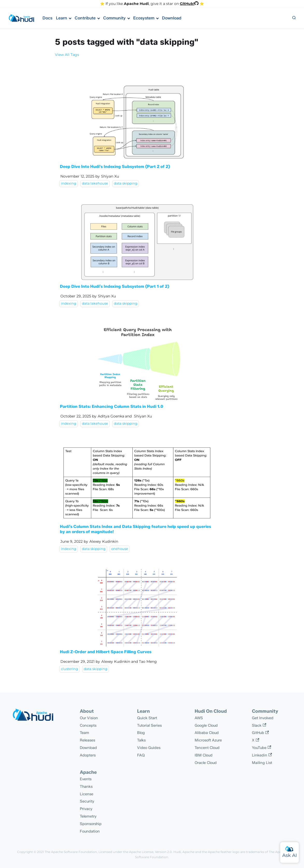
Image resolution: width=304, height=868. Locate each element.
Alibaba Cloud (207, 733)
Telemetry (88, 816)
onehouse (120, 549)
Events (86, 779)
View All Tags (67, 55)
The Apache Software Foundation (71, 852)
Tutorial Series (149, 725)
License (87, 794)
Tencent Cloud (207, 748)
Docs (47, 18)
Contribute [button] (85, 18)
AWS (199, 718)
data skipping (126, 183)
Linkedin (262, 755)
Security (87, 801)
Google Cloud (206, 725)
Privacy (86, 809)
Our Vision (89, 718)
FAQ (141, 755)
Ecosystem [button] (144, 18)
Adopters (88, 755)
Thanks (86, 786)
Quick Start (147, 718)
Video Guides (149, 748)
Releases (87, 740)
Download (172, 18)
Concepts (88, 725)
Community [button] (114, 18)
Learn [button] (62, 18)
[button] (294, 18)
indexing (69, 183)
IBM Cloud (204, 755)
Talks (141, 740)
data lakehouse (95, 183)
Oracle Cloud (206, 763)
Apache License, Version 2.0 (150, 852)
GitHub (260, 733)
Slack (259, 725)
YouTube (261, 748)
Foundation (90, 831)
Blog (141, 733)
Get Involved (263, 718)
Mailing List (262, 763)
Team (84, 733)
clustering (69, 669)
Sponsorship (91, 824)
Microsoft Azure (208, 740)
